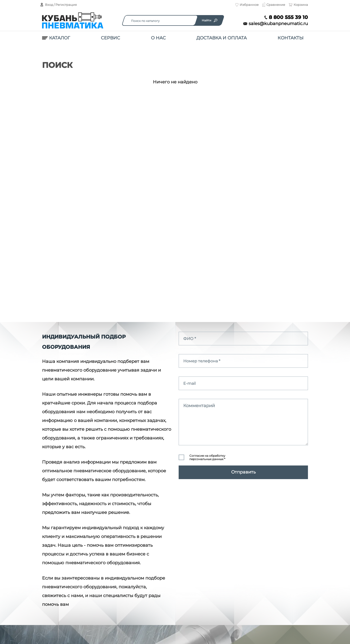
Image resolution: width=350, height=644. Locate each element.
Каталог (56, 38)
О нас (158, 38)
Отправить (243, 472)
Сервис (110, 38)
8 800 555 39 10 (286, 17)
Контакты (291, 38)
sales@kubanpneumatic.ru (276, 24)
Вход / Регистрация (58, 4)
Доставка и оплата (222, 38)
